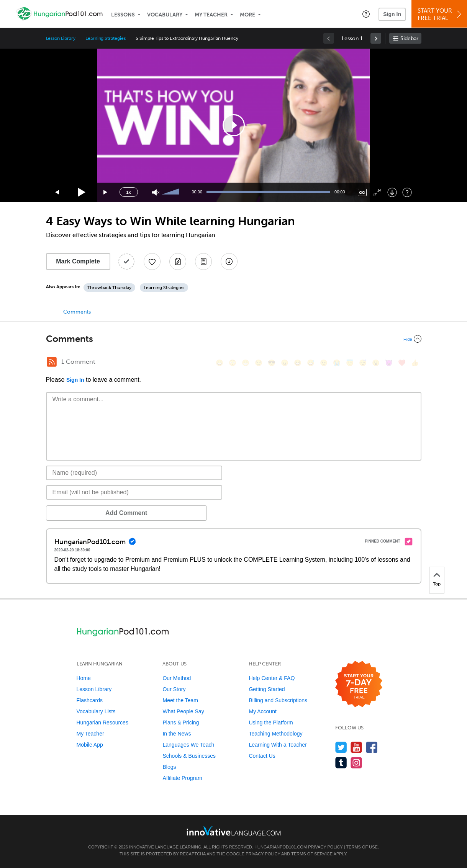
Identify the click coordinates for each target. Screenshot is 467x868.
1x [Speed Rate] (128, 192)
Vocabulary (165, 15)
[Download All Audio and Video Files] (229, 262)
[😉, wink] (324, 363)
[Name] (134, 473)
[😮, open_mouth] (376, 363)
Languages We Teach (188, 745)
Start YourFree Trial (440, 14)
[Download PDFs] (203, 262)
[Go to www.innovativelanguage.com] (234, 831)
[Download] (392, 192)
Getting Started (267, 689)
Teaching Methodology (275, 734)
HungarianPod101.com (281, 847)
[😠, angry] (285, 363)
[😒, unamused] (259, 363)
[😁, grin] (246, 363)
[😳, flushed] (233, 363)
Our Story (174, 689)
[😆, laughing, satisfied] (298, 363)
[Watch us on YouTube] (356, 747)
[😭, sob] (337, 363)
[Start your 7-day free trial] (359, 684)
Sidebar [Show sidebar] (409, 38)
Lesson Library (61, 38)
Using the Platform (271, 723)
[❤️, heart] (402, 363)
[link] (376, 38)
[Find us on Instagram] (356, 763)
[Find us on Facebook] (372, 747)
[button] (366, 14)
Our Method (177, 678)
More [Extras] (247, 15)
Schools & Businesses (189, 756)
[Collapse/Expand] (234, 339)
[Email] (134, 492)
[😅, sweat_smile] (311, 363)
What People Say (183, 711)
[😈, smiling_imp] (389, 363)
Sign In (392, 14)
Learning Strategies (106, 38)
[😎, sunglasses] (272, 363)
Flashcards (90, 700)
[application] (234, 125)
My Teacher (211, 15)
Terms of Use (362, 847)
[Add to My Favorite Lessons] (152, 262)
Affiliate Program (182, 778)
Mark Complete (78, 261)
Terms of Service (312, 854)
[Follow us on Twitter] (341, 747)
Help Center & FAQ (272, 678)
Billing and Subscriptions (278, 700)
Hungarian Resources (102, 723)
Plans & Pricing (181, 723)
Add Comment (86, 513)
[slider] (172, 192)
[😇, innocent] (350, 363)
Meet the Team (180, 700)
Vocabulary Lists (96, 711)
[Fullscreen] (377, 192)
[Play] (82, 192)
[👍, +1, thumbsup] (415, 363)
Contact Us (262, 756)
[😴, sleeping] (363, 363)
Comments (77, 312)
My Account (262, 711)
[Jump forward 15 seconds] (106, 192)
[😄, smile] (220, 363)
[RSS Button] (52, 362)
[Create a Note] (178, 262)
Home (84, 678)
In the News (177, 734)
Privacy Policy (325, 847)
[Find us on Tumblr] (341, 763)
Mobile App (90, 745)
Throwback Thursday (109, 288)
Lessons (123, 15)
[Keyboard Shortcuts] (407, 192)
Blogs (169, 767)
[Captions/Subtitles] (362, 192)
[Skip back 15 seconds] (57, 192)
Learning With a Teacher (278, 745)
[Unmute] (156, 192)
